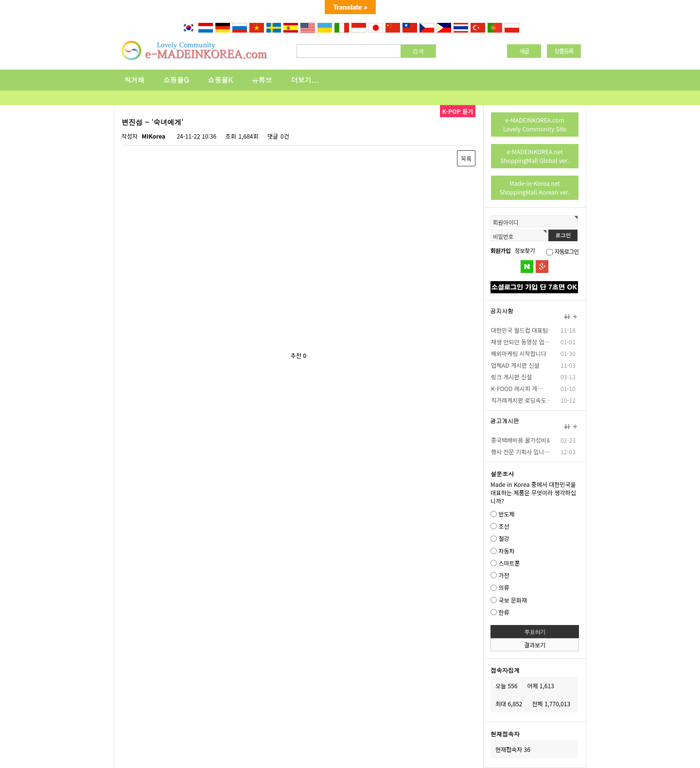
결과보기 (535, 645)
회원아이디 (506, 222)
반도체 (506, 514)
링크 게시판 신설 (511, 377)
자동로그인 (567, 251)
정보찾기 (525, 250)
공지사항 (502, 311)
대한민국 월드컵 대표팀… (520, 330)
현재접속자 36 (513, 749)
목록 (466, 158)
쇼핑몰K (220, 80)
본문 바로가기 (0, 34)
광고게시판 (505, 421)
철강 (504, 539)
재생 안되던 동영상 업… (520, 342)
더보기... (305, 80)
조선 (504, 526)
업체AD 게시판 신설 (515, 365)
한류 (504, 612)
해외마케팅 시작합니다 (519, 353)
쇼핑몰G (176, 80)
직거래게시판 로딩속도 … (520, 400)
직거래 (134, 80)
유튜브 (262, 80)
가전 (504, 575)
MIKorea (153, 136)
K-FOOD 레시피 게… (517, 388)
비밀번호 (503, 236)
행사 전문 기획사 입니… (520, 452)
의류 (504, 588)
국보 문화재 (513, 600)
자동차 (506, 551)
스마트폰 (509, 563)
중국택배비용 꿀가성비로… (520, 440)
